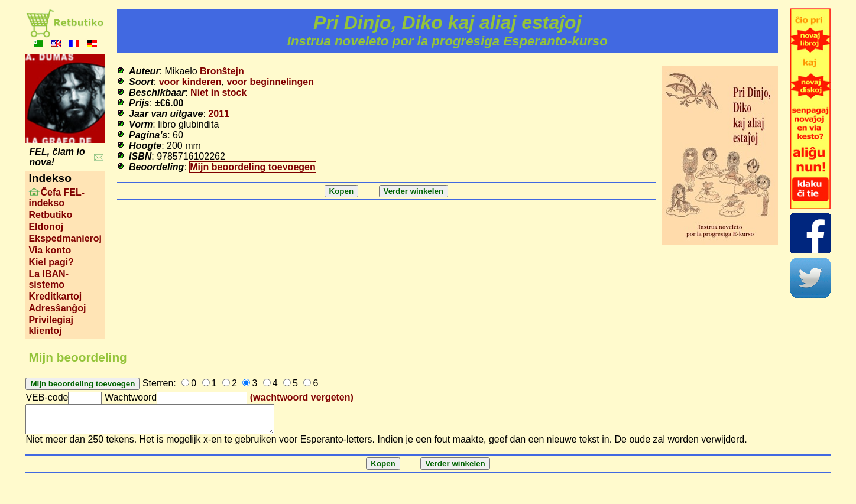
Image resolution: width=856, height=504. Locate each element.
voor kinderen (190, 82)
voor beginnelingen (270, 82)
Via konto (50, 250)
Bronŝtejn (222, 71)
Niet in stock (218, 92)
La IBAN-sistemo (48, 279)
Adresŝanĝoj (57, 308)
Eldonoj (46, 227)
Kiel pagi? (51, 262)
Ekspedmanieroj (65, 238)
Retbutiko (50, 215)
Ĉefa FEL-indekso (56, 198)
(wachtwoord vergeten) (302, 397)
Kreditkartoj (55, 296)
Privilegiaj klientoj (51, 325)
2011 (219, 114)
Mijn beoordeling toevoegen (252, 167)
